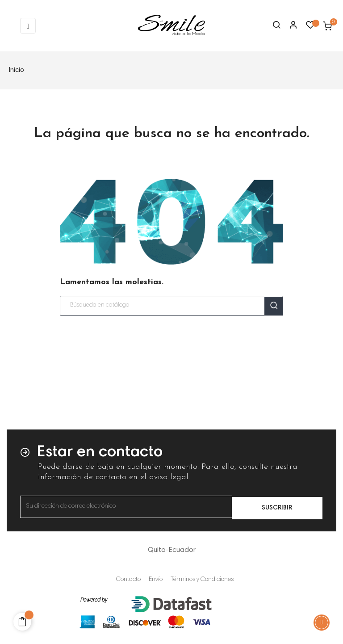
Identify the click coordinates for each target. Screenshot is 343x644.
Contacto (128, 580)
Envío (156, 580)
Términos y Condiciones (202, 580)
